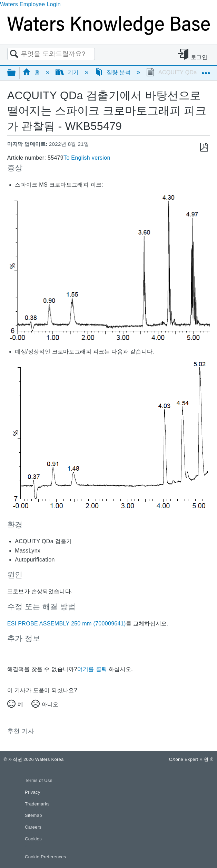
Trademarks (37, 804)
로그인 (199, 57)
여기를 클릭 (92, 669)
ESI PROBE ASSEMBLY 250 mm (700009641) (67, 624)
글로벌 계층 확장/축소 (16, 73)
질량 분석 (114, 72)
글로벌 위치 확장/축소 (206, 70)
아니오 (50, 704)
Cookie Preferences (46, 857)
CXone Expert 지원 (191, 759)
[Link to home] (108, 33)
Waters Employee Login (30, 4)
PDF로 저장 (204, 147)
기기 (68, 72)
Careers (33, 827)
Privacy (33, 792)
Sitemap (33, 815)
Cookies (33, 839)
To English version (87, 158)
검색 (14, 54)
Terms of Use (39, 780)
